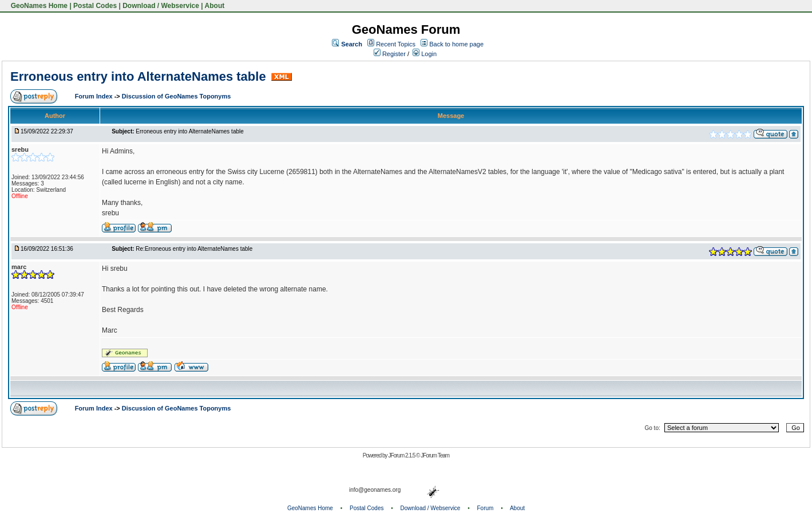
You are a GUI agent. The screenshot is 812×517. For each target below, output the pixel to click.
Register (390, 54)
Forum (486, 508)
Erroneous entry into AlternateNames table (138, 76)
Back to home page (456, 44)
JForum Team (435, 455)
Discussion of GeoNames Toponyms (177, 96)
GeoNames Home (38, 6)
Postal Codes (95, 6)
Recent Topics (396, 44)
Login (425, 54)
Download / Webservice (161, 6)
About (215, 6)
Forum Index (95, 96)
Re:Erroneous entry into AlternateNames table (194, 249)
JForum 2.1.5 (402, 455)
